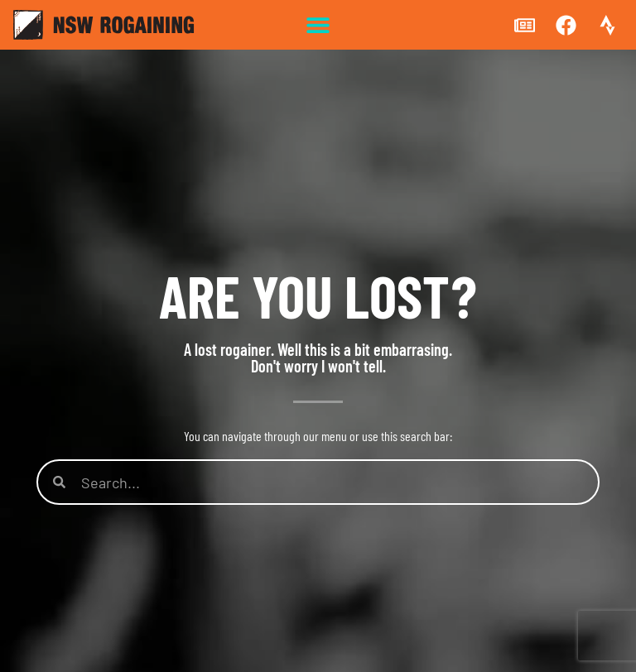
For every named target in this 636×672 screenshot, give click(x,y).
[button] (318, 25)
